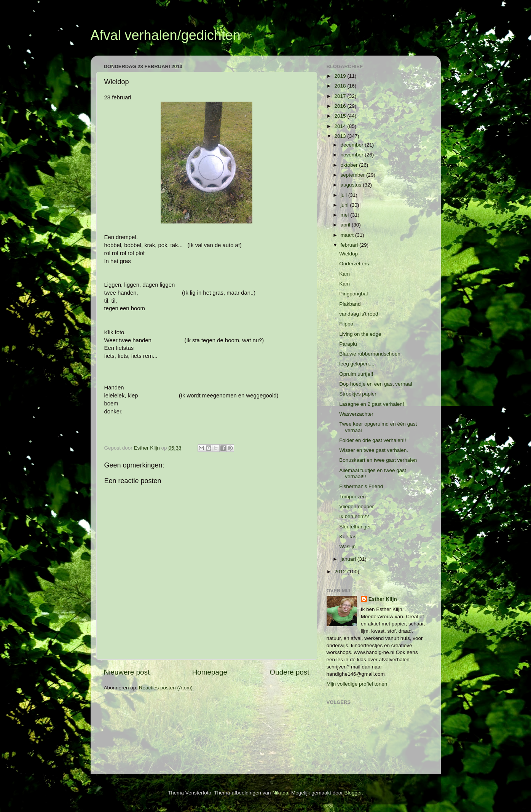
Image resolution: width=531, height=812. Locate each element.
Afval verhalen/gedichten (166, 35)
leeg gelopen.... (357, 364)
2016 (341, 106)
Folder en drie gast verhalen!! (373, 440)
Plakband (350, 304)
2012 (341, 572)
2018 (341, 86)
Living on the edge (360, 334)
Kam (344, 274)
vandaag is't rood (359, 314)
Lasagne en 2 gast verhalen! (372, 404)
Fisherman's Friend (361, 486)
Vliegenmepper (356, 507)
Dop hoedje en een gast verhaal (376, 384)
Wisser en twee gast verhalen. (374, 450)
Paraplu (348, 344)
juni (345, 205)
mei (346, 215)
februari (350, 245)
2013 (341, 136)
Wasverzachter (356, 414)
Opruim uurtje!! (356, 374)
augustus (352, 185)
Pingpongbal (353, 294)
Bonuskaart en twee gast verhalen (378, 460)
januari (349, 559)
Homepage (210, 672)
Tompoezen (352, 497)
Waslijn (347, 546)
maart (348, 235)
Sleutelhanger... (357, 527)
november (353, 155)
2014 (341, 126)
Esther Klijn (383, 599)
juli (344, 195)
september (354, 175)
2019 (341, 76)
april (346, 225)
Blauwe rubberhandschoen (370, 354)
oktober (350, 165)
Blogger (353, 793)
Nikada (280, 793)
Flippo (346, 324)
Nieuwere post (127, 672)
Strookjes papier (358, 394)
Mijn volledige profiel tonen (357, 684)
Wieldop (348, 254)
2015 (341, 116)
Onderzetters (354, 264)
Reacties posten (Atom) (166, 688)
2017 (341, 96)
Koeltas (348, 537)
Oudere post (290, 672)
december (353, 145)
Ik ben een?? (354, 516)
